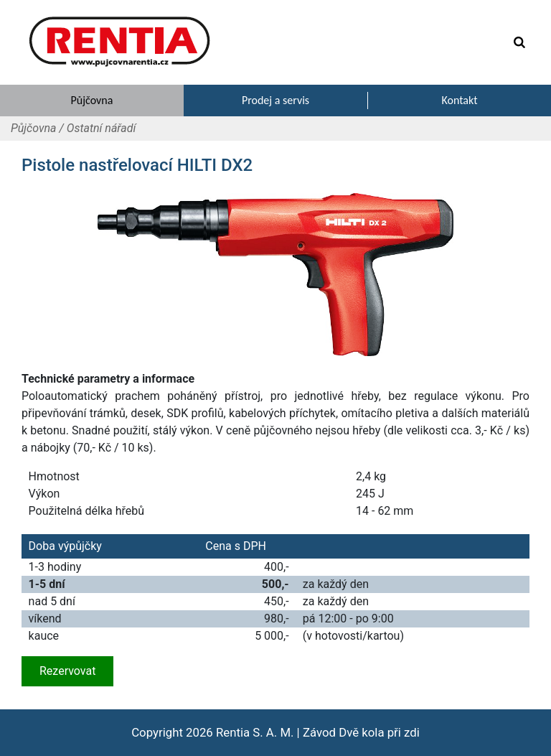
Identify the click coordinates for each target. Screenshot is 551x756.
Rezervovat (67, 671)
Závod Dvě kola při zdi (361, 732)
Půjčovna (33, 128)
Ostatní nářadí (102, 128)
